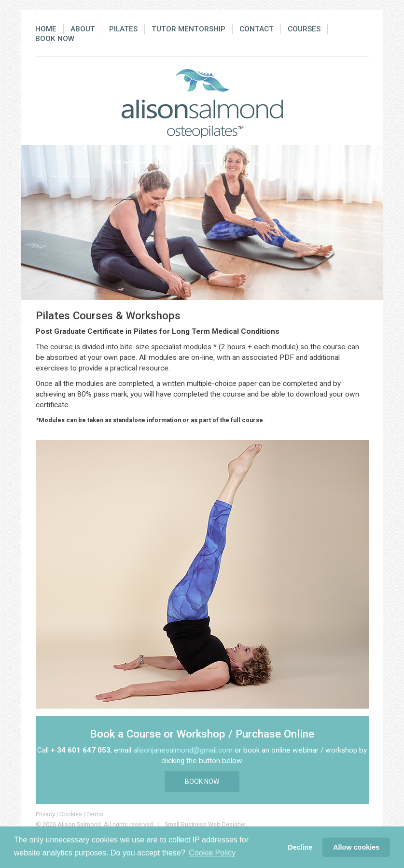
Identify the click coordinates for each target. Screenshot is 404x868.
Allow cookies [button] (356, 847)
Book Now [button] (202, 782)
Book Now (55, 39)
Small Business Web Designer (205, 824)
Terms (95, 814)
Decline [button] (300, 847)
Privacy (45, 814)
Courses (304, 29)
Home (46, 29)
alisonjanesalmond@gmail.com (183, 750)
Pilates (123, 29)
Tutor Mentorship (188, 29)
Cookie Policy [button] (212, 853)
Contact (257, 29)
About (83, 29)
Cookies (71, 814)
